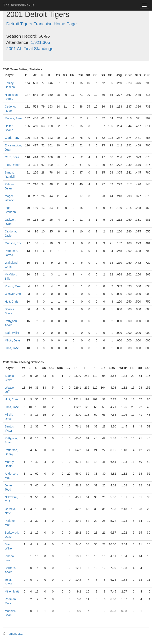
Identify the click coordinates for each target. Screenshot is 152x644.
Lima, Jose (12, 348)
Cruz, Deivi (12, 157)
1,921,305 (40, 42)
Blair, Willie (12, 333)
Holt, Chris (12, 302)
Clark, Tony (12, 138)
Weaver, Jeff (13, 294)
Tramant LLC (14, 634)
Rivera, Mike (13, 286)
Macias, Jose (13, 118)
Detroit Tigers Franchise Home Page (41, 24)
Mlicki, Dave (13, 340)
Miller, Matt (12, 591)
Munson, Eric (13, 243)
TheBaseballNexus (19, 5)
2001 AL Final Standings (30, 48)
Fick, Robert (13, 165)
